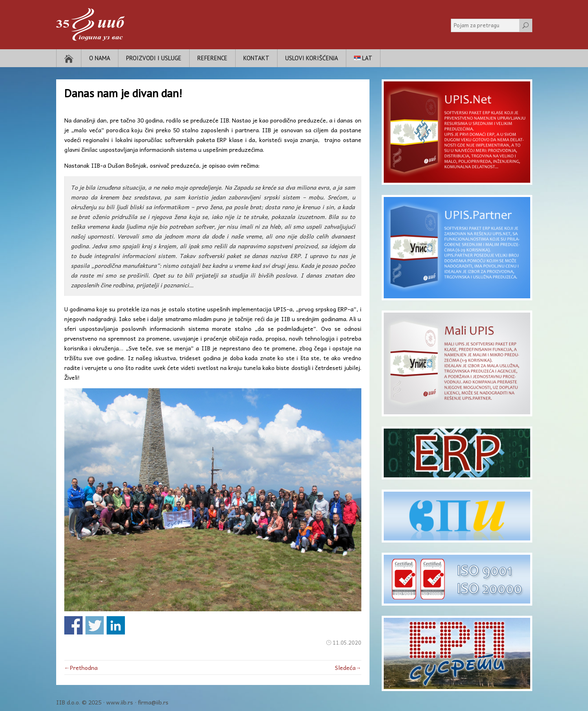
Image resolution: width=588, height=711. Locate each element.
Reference (212, 58)
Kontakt (256, 58)
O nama (100, 58)
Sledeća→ (348, 667)
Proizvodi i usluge (154, 58)
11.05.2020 (347, 642)
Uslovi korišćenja (312, 58)
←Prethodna (81, 667)
